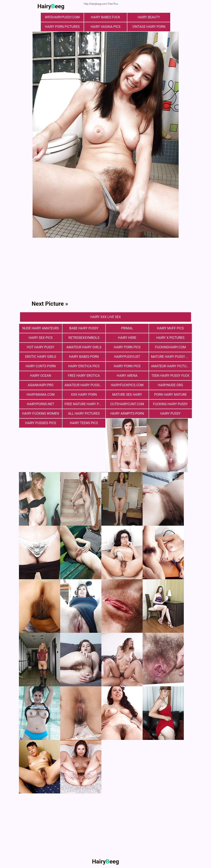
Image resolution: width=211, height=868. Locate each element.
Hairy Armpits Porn (127, 414)
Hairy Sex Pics (41, 338)
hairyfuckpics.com (127, 385)
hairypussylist (127, 357)
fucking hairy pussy (171, 404)
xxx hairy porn (84, 395)
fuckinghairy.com (170, 347)
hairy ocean (41, 376)
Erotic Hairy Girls (41, 357)
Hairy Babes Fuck (105, 17)
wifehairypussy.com (62, 17)
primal (127, 328)
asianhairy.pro (40, 385)
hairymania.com (41, 395)
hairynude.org (171, 385)
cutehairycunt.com (127, 404)
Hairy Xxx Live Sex (105, 317)
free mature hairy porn (85, 404)
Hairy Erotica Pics (84, 366)
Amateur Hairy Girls (84, 347)
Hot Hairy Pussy (41, 347)
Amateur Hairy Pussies (84, 385)
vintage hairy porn (149, 27)
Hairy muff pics (170, 328)
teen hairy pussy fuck (170, 376)
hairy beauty (149, 17)
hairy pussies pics (41, 423)
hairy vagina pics (106, 27)
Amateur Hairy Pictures (171, 366)
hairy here (127, 338)
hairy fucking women (40, 414)
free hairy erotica (84, 376)
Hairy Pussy (170, 414)
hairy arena (127, 376)
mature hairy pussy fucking (171, 357)
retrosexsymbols (84, 338)
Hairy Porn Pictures (62, 27)
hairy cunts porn (41, 366)
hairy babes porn (84, 357)
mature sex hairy (127, 395)
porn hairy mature (170, 395)
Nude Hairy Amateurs (40, 328)
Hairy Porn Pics (127, 347)
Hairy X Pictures (170, 338)
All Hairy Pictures (84, 414)
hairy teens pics (84, 423)
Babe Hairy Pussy (84, 328)
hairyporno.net (41, 404)
